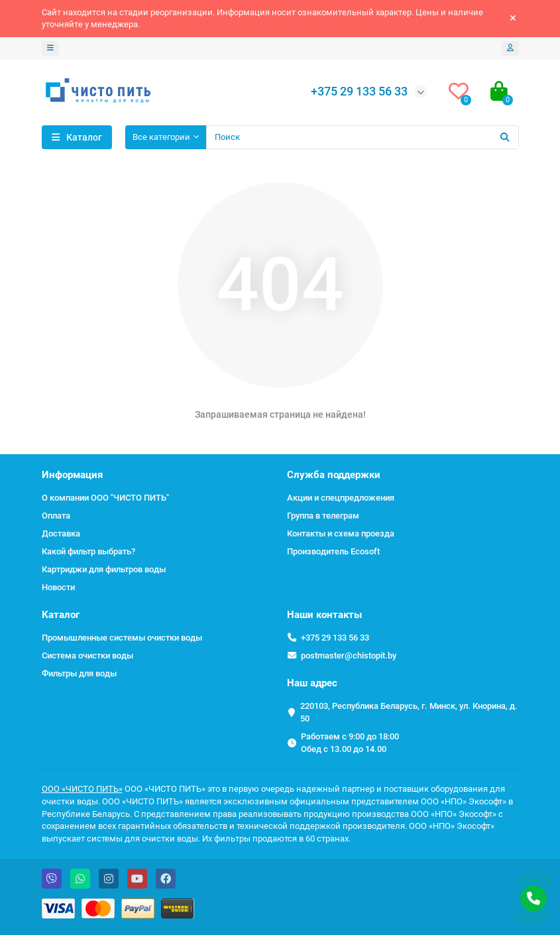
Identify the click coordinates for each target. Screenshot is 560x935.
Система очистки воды (87, 655)
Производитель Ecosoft (333, 551)
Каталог (61, 615)
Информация (72, 475)
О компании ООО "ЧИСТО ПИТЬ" (105, 498)
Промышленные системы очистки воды (122, 638)
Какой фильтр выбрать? (88, 551)
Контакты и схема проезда (341, 533)
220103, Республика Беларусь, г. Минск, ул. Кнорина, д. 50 (409, 712)
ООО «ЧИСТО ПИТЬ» (82, 789)
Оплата (56, 516)
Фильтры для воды (79, 673)
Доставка (61, 533)
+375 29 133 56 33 (335, 638)
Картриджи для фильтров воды (104, 569)
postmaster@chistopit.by (349, 655)
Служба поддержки (334, 475)
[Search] (363, 137)
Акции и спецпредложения (341, 498)
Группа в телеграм (323, 516)
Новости (58, 587)
